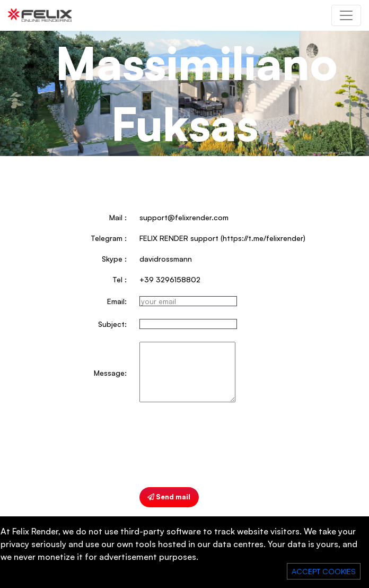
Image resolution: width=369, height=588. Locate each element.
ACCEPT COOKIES (324, 571)
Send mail (169, 497)
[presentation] (220, 445)
